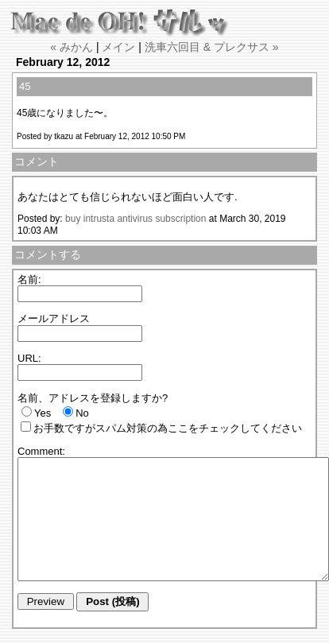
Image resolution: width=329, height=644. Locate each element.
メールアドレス (54, 318)
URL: (29, 358)
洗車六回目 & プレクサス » (212, 47)
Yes (43, 413)
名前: (29, 279)
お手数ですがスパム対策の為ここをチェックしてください (168, 428)
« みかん (72, 47)
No (82, 413)
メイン (118, 47)
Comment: (41, 451)
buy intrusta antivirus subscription (135, 219)
